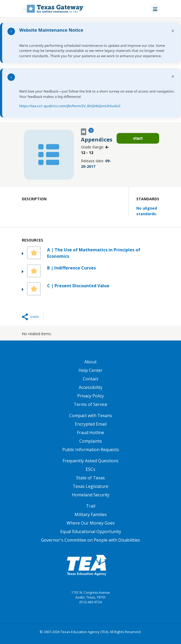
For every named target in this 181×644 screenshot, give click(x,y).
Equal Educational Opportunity (91, 531)
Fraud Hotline (90, 433)
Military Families (91, 514)
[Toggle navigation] (155, 9)
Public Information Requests (91, 450)
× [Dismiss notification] (173, 31)
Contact (90, 379)
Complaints (91, 441)
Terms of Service (90, 404)
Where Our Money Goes (91, 523)
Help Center (90, 370)
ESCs (90, 469)
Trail (91, 506)
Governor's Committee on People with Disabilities (90, 540)
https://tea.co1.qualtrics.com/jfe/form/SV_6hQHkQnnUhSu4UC (70, 106)
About (90, 362)
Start (138, 138)
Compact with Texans (91, 416)
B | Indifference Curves (71, 268)
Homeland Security (91, 495)
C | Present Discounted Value (78, 286)
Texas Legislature (90, 486)
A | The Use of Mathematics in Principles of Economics (94, 253)
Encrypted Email (91, 424)
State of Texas (90, 478)
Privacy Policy (90, 396)
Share (35, 317)
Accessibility (91, 387)
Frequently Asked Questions (90, 461)
